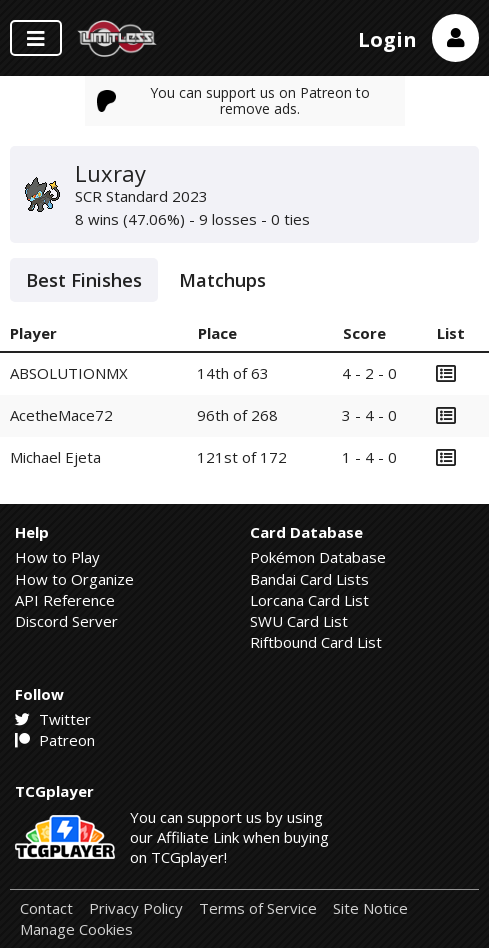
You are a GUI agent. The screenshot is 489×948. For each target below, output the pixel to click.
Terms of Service (258, 908)
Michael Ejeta (55, 457)
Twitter (53, 719)
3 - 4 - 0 (369, 415)
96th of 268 (237, 415)
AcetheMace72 (61, 415)
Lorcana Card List (309, 600)
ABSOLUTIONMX (69, 373)
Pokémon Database (318, 557)
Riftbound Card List (316, 642)
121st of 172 (242, 457)
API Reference (65, 600)
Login (387, 39)
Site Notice (370, 908)
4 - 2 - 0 (369, 373)
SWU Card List (299, 621)
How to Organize (74, 579)
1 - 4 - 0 (369, 457)
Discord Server (66, 621)
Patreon (55, 740)
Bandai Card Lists (309, 579)
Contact (46, 908)
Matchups (222, 280)
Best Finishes (84, 280)
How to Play (57, 557)
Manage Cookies (76, 929)
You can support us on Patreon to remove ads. (234, 100)
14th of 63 (233, 373)
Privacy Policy (136, 908)
